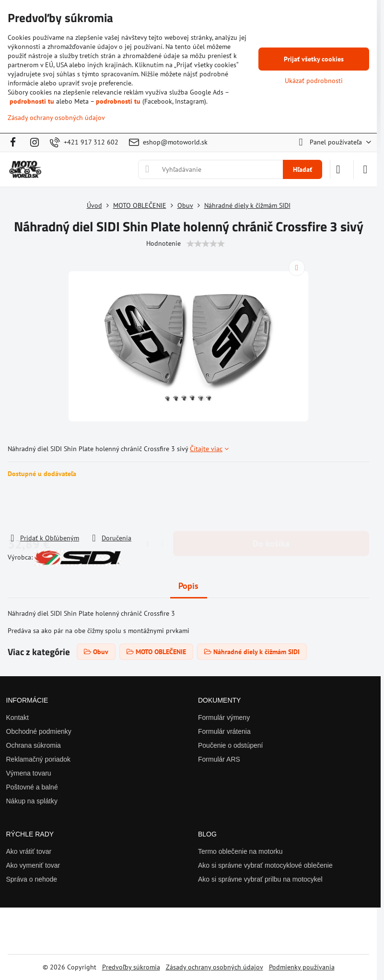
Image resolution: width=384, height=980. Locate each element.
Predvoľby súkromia (131, 967)
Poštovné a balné (32, 787)
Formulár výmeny (224, 717)
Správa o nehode (32, 879)
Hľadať (303, 169)
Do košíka (271, 506)
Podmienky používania (302, 967)
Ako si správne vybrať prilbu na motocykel (260, 879)
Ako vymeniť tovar (33, 865)
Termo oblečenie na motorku (240, 851)
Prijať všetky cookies (314, 59)
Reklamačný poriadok (39, 759)
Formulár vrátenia (224, 731)
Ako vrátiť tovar (29, 851)
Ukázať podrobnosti (314, 81)
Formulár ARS (219, 759)
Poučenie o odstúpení (230, 745)
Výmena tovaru (29, 773)
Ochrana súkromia (34, 745)
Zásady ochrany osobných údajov (215, 967)
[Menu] (365, 169)
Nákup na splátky (32, 801)
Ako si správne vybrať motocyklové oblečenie (265, 865)
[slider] (206, 244)
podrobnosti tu (32, 101)
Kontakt (17, 717)
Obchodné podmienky (39, 731)
